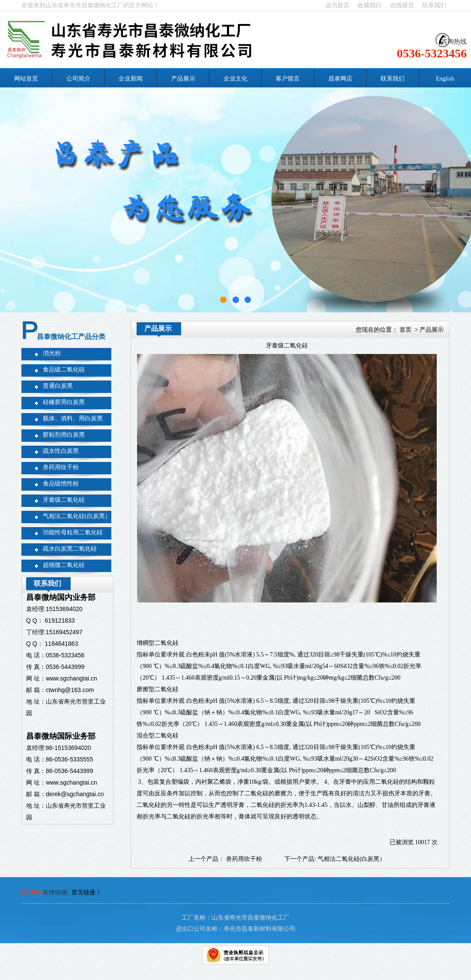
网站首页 (26, 79)
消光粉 (52, 353)
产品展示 (183, 79)
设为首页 (337, 5)
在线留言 (402, 5)
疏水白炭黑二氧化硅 (70, 549)
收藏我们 (370, 5)
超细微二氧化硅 (64, 565)
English (445, 79)
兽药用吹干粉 (61, 467)
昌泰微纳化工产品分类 (71, 337)
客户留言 (288, 79)
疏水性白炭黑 (61, 451)
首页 (405, 330)
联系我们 (434, 5)
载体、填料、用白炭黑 (73, 418)
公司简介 (78, 79)
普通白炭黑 (58, 386)
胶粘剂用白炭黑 (64, 435)
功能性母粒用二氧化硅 (73, 532)
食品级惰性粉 (61, 484)
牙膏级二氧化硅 (64, 500)
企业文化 (235, 79)
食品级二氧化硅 (64, 370)
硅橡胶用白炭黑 (64, 402)
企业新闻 (131, 79)
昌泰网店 (340, 79)
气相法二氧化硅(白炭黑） (77, 516)
